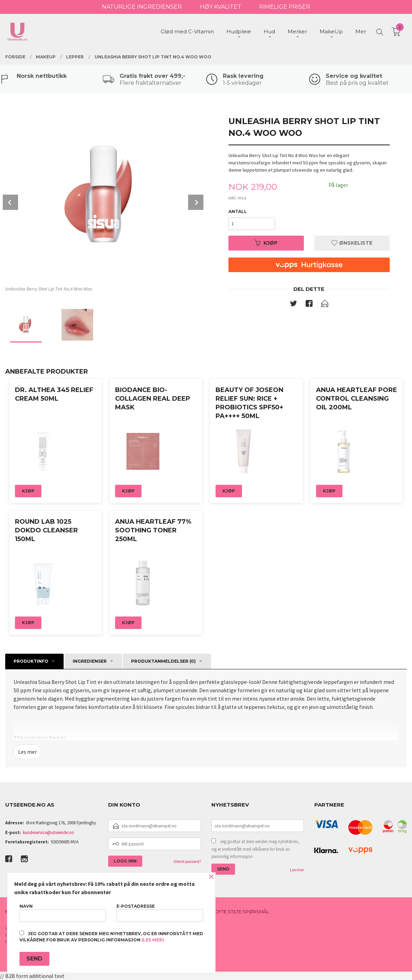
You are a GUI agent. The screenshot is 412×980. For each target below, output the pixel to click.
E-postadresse (160, 913)
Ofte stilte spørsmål (242, 912)
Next (196, 202)
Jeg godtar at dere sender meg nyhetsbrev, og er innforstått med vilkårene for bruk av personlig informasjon (255, 849)
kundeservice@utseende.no (49, 832)
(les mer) (153, 940)
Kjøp (266, 243)
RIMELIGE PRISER (285, 7)
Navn (63, 913)
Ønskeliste (352, 243)
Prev (10, 202)
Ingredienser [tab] (90, 661)
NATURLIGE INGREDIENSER (142, 7)
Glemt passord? (187, 861)
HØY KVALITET (221, 7)
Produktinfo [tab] (31, 661)
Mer (361, 31)
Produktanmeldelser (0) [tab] (163, 661)
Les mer (27, 752)
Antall (238, 211)
